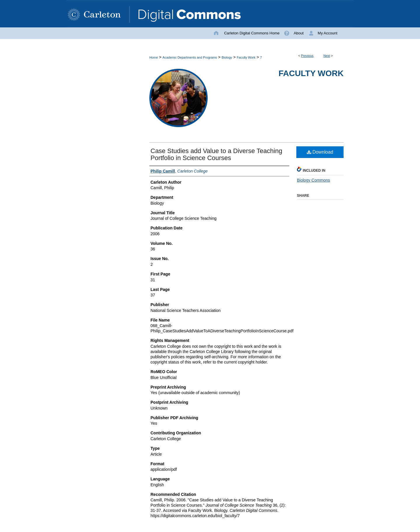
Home (154, 57)
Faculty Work (246, 57)
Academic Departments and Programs (190, 57)
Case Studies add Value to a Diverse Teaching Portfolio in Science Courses (216, 154)
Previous (307, 56)
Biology (227, 57)
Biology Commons (314, 180)
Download (320, 152)
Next (327, 56)
